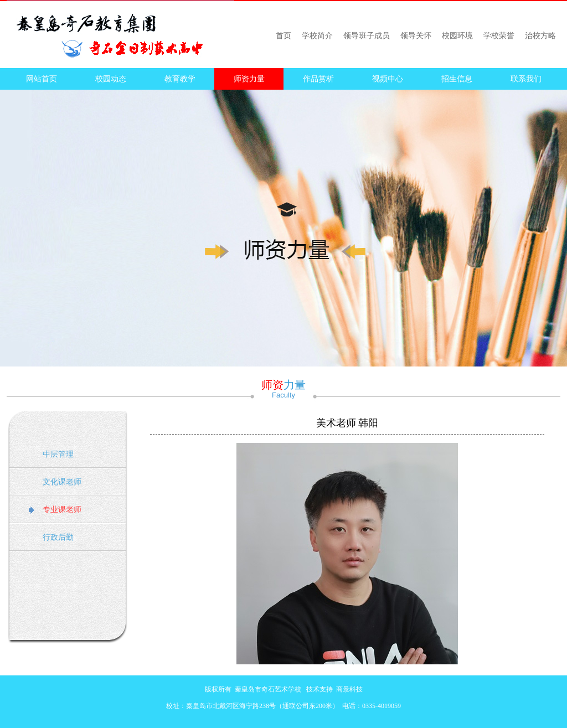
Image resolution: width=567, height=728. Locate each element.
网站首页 (42, 79)
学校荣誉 (499, 36)
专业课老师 (62, 510)
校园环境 (457, 36)
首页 (283, 36)
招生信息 (457, 79)
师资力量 (249, 79)
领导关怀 (416, 36)
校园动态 (111, 79)
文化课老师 (62, 482)
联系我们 (526, 79)
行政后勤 (58, 537)
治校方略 (540, 36)
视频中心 (388, 79)
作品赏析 (318, 79)
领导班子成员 (367, 36)
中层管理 (58, 454)
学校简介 (317, 36)
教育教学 (180, 79)
